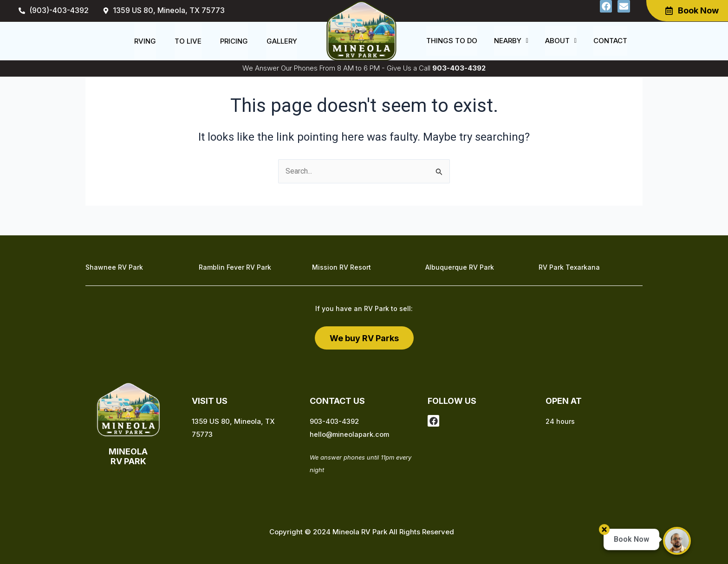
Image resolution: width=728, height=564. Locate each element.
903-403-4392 (459, 68)
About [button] (561, 41)
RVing (145, 41)
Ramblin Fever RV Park (235, 268)
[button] (511, 41)
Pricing (234, 41)
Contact (610, 41)
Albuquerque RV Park (460, 268)
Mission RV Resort (341, 268)
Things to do (452, 41)
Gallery (282, 41)
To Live (188, 41)
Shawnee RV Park (114, 268)
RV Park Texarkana (569, 268)
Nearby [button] (511, 41)
